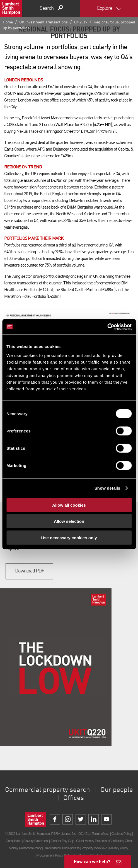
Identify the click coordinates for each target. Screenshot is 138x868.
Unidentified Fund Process (61, 848)
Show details (107, 488)
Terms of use (101, 834)
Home (8, 22)
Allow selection (69, 521)
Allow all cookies (69, 505)
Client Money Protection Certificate (99, 841)
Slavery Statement (36, 841)
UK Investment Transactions (43, 22)
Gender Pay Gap (62, 841)
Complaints (13, 841)
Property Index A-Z (94, 848)
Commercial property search (47, 790)
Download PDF (30, 571)
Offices (74, 798)
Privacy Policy (118, 848)
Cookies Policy (122, 834)
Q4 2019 (81, 22)
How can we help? (92, 861)
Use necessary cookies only (69, 537)
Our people (117, 790)
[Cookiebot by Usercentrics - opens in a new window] (107, 327)
